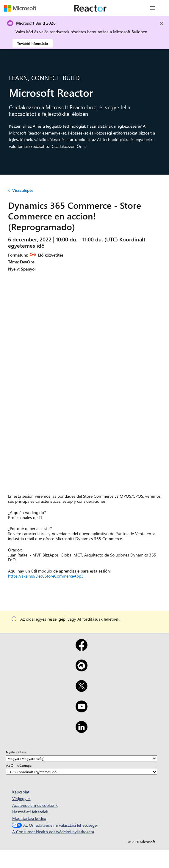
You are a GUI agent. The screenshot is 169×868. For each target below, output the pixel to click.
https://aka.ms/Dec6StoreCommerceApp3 (46, 576)
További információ (33, 43)
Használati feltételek (30, 812)
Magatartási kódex (29, 818)
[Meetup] (81, 669)
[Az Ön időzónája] (82, 772)
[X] (81, 690)
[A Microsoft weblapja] (20, 8)
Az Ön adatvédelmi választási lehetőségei (54, 825)
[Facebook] (81, 649)
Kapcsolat (21, 792)
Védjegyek (21, 798)
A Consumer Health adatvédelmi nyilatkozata (53, 832)
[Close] (162, 23)
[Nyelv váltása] (82, 758)
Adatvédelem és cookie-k (35, 805)
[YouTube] (81, 710)
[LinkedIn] (81, 731)
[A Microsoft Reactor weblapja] (90, 8)
